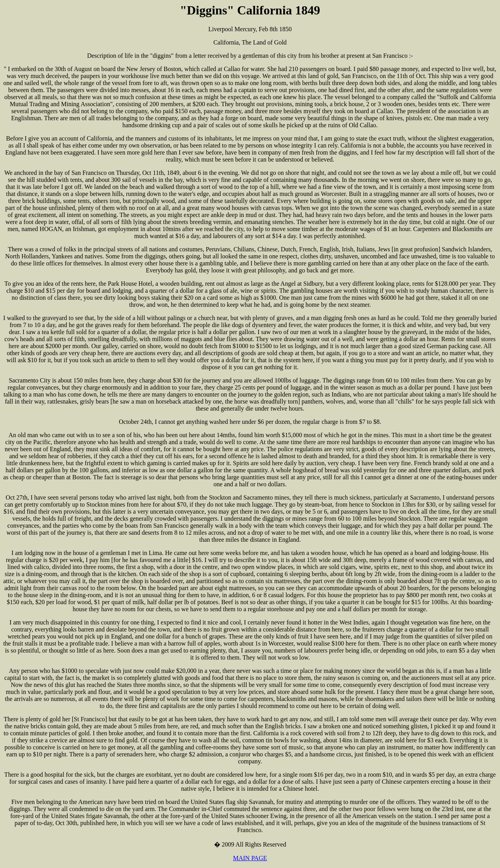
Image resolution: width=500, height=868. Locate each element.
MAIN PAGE (250, 858)
